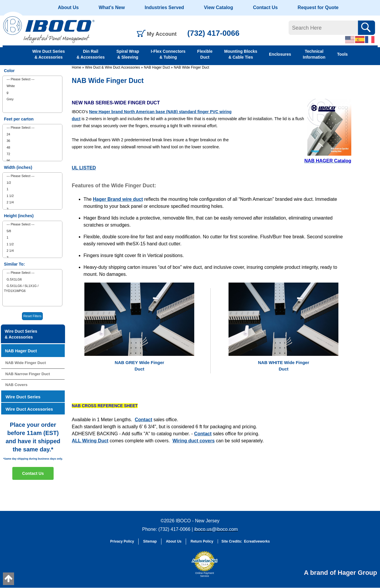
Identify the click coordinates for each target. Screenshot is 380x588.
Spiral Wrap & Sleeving (128, 54)
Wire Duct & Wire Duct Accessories (112, 67)
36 (8, 141)
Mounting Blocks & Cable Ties (241, 54)
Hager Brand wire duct (118, 199)
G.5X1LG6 (14, 279)
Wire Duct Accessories (29, 409)
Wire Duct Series (23, 397)
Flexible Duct (205, 54)
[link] (174, 567)
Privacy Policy (122, 541)
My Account (162, 34)
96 (8, 161)
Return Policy (202, 541)
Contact (144, 420)
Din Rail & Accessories (91, 54)
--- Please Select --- (20, 79)
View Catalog (218, 7)
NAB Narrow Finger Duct (28, 374)
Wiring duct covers (194, 441)
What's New (112, 7)
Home (76, 67)
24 (8, 134)
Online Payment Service (205, 575)
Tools (342, 54)
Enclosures (280, 54)
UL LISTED (84, 168)
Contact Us (265, 7)
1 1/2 (10, 196)
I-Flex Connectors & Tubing (168, 54)
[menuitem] (32, 79)
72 (8, 154)
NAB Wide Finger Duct (191, 67)
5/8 (9, 231)
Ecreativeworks (257, 541)
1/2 (9, 183)
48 (8, 147)
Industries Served (164, 7)
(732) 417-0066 (213, 33)
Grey (10, 99)
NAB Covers (16, 385)
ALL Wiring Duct (90, 441)
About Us (68, 7)
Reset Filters (33, 316)
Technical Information (314, 54)
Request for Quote (318, 7)
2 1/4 (10, 202)
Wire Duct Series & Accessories (48, 54)
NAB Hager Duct (157, 67)
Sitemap (150, 541)
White (11, 86)
